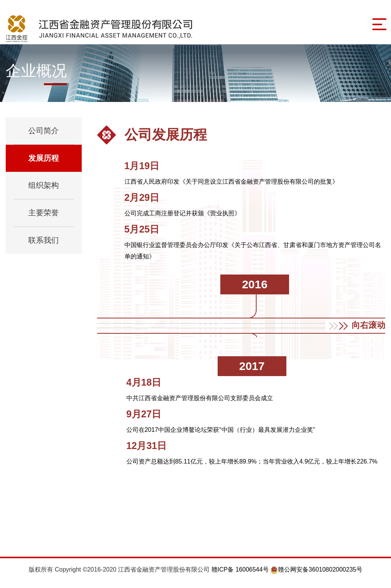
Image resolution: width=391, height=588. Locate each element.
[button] (355, 332)
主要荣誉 (44, 219)
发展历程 (44, 165)
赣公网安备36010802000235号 (316, 576)
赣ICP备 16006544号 (241, 576)
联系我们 (44, 247)
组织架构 (44, 192)
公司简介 (44, 137)
